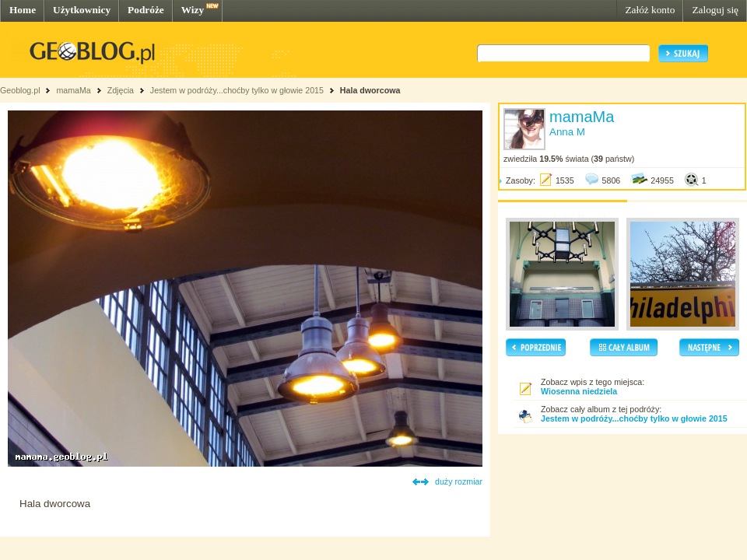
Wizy (193, 10)
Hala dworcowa (370, 90)
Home (23, 10)
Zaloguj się (715, 10)
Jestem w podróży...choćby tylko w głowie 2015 (237, 90)
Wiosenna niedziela (579, 391)
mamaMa (73, 90)
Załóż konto (650, 10)
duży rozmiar (459, 481)
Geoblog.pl (20, 90)
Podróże (146, 10)
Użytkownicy (82, 10)
